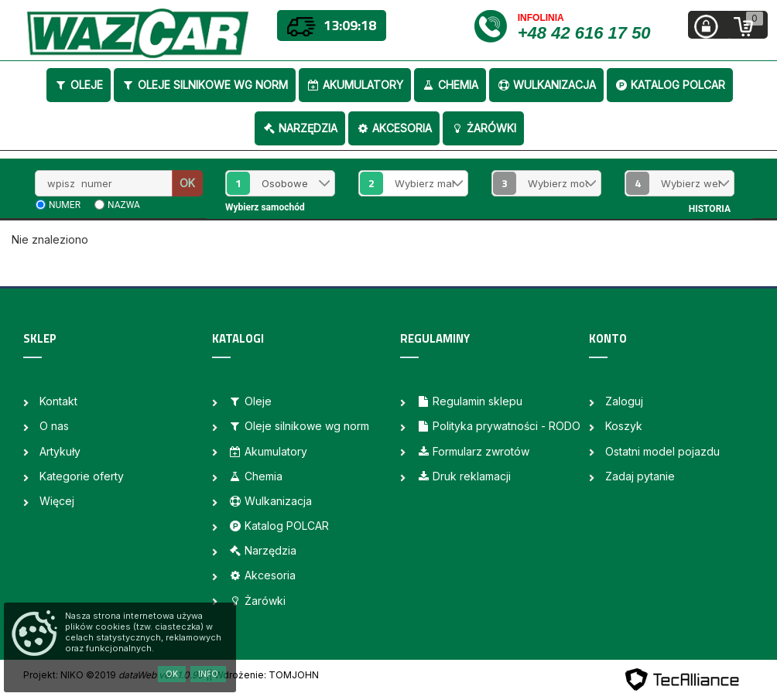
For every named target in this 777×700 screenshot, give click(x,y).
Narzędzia (300, 128)
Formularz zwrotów (473, 451)
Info (208, 674)
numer (65, 205)
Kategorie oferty (82, 476)
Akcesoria (394, 128)
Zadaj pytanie (640, 476)
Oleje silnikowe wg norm (205, 85)
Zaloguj (624, 401)
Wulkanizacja (546, 85)
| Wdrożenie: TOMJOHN (264, 675)
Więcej (57, 501)
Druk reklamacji (464, 476)
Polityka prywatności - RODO (498, 426)
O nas (54, 426)
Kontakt (58, 401)
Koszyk (624, 426)
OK (187, 183)
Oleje (79, 85)
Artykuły (60, 451)
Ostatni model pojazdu (662, 451)
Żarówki (483, 128)
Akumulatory (355, 85)
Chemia (450, 85)
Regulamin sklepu (469, 401)
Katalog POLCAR (670, 85)
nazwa (124, 205)
